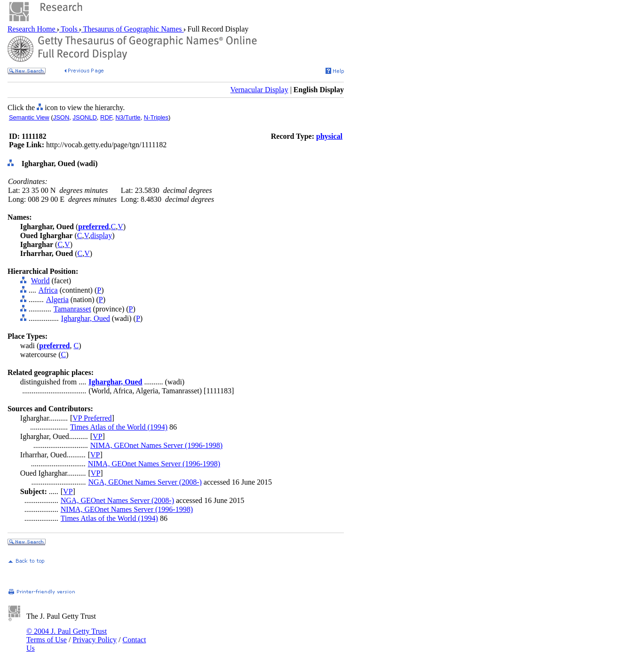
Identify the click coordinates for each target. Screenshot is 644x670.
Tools (69, 29)
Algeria (57, 299)
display (101, 235)
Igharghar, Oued (86, 318)
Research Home (32, 29)
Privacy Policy (95, 640)
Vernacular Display (259, 90)
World (40, 281)
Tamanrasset (72, 309)
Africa (48, 290)
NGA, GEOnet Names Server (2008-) (145, 482)
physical (329, 136)
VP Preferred (92, 418)
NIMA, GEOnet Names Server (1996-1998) (156, 445)
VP (97, 436)
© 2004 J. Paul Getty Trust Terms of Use (67, 635)
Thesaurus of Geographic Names (133, 29)
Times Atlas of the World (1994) (119, 427)
